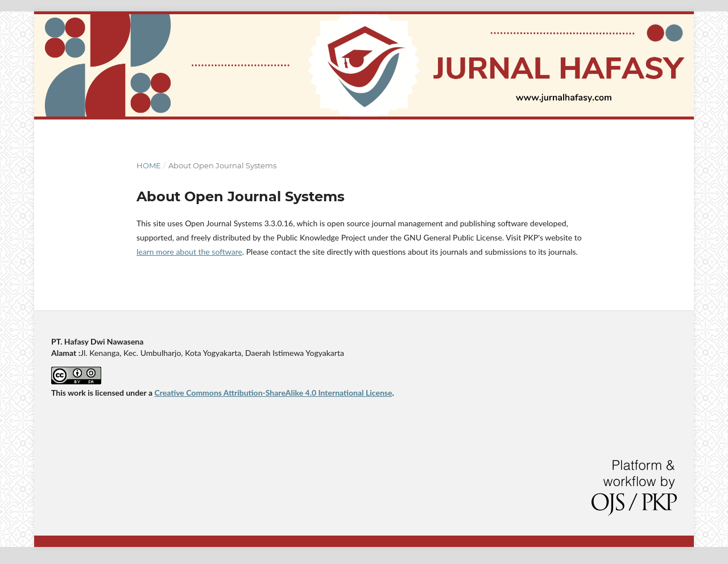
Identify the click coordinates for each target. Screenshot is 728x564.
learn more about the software (189, 252)
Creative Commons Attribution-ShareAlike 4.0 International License (273, 393)
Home (149, 165)
